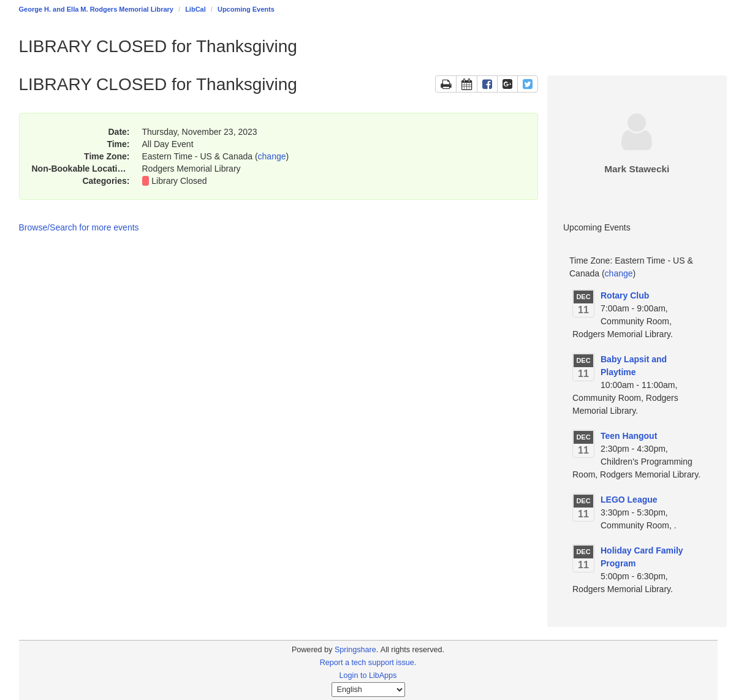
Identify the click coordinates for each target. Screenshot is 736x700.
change (272, 156)
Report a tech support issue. (368, 663)
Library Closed (179, 181)
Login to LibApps (368, 675)
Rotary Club (625, 295)
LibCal (195, 9)
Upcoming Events (246, 9)
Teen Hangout (629, 436)
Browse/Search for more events (79, 227)
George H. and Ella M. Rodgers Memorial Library (96, 9)
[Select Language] (368, 690)
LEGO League (629, 500)
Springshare (355, 650)
